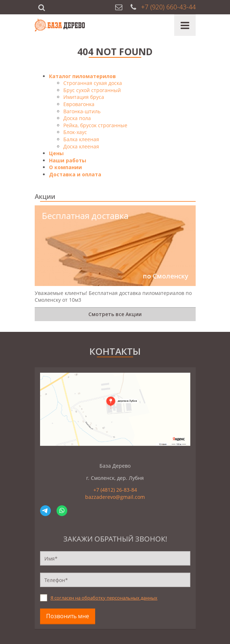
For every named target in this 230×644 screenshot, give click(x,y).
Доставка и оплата (75, 174)
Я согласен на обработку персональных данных (104, 598)
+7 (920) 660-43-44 (168, 7)
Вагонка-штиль (82, 111)
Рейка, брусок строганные (95, 125)
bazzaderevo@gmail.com (115, 497)
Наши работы (68, 160)
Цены (56, 153)
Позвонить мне (68, 616)
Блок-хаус (75, 132)
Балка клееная (81, 139)
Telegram (45, 511)
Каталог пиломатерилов (82, 76)
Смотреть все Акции (115, 314)
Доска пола (77, 118)
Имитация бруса (84, 97)
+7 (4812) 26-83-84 (115, 490)
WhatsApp (62, 511)
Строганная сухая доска (93, 83)
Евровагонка (79, 104)
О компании (65, 167)
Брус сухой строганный (92, 90)
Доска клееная (81, 146)
